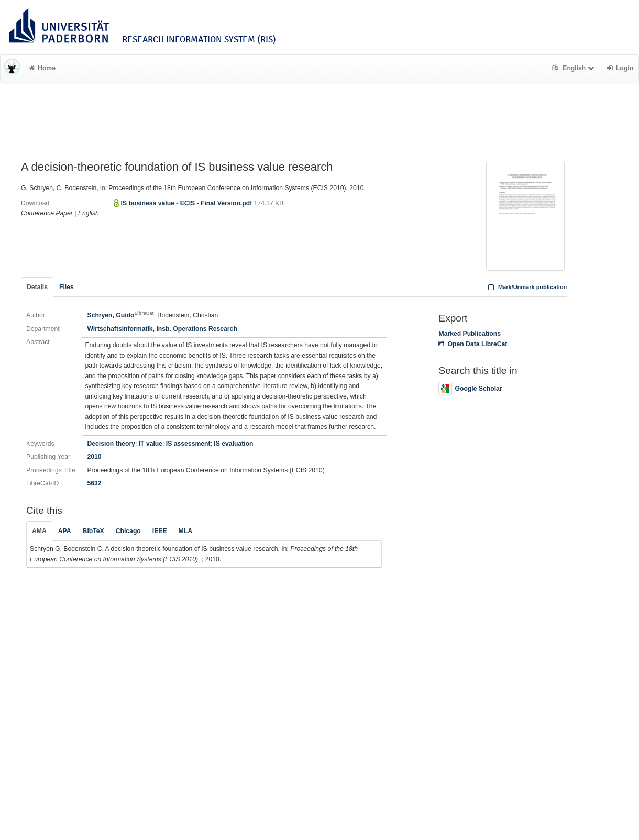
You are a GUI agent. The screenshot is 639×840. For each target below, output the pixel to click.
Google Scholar (470, 389)
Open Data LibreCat (473, 344)
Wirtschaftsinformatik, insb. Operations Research (162, 329)
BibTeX (93, 531)
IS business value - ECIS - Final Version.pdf (188, 203)
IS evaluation (233, 444)
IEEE (160, 531)
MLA (185, 531)
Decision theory (111, 444)
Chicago (128, 531)
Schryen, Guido (120, 315)
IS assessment (188, 444)
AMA (39, 531)
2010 (94, 457)
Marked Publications (470, 334)
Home (42, 68)
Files (67, 287)
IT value (151, 444)
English (574, 68)
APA (65, 531)
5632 (94, 483)
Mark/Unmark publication (526, 287)
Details (37, 287)
